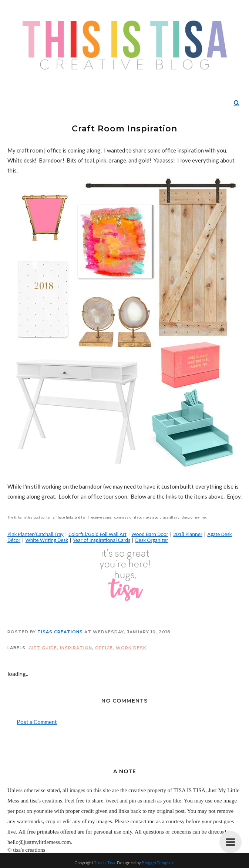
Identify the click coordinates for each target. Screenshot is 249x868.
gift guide (43, 648)
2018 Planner (188, 534)
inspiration (76, 648)
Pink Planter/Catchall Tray (36, 534)
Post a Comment (37, 722)
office (104, 648)
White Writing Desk (47, 540)
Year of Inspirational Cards (102, 540)
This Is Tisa (105, 863)
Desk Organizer (152, 540)
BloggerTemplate (158, 863)
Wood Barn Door (150, 534)
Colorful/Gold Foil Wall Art (97, 534)
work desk (131, 648)
